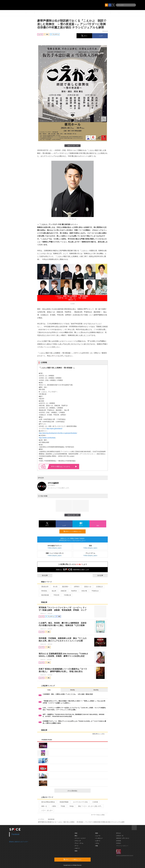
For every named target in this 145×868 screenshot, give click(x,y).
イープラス (41, 819)
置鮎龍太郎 (44, 587)
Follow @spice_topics (55, 548)
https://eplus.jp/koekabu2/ (54, 429)
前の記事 (43, 575)
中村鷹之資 (67, 595)
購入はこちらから (64, 466)
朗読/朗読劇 (44, 595)
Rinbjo (71, 806)
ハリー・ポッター (46, 810)
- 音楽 (76, 833)
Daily (49, 690)
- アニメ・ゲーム (79, 843)
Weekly (72, 690)
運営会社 (119, 833)
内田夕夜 (83, 591)
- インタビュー (99, 838)
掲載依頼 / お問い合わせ (123, 838)
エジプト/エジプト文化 (79, 802)
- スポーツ (77, 848)
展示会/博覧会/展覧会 (47, 802)
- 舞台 (76, 836)
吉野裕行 (76, 587)
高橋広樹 (63, 591)
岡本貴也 (43, 591)
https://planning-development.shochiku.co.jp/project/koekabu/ (58, 433)
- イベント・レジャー (80, 838)
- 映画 (76, 851)
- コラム (97, 843)
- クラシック (77, 841)
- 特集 (96, 846)
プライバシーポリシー (122, 846)
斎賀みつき (87, 587)
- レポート (98, 841)
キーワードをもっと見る (99, 815)
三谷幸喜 (94, 802)
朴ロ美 (54, 587)
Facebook (16, 834)
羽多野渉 (73, 591)
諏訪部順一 (65, 587)
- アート (76, 846)
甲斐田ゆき (94, 591)
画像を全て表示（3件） (72, 146)
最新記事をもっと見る (99, 734)
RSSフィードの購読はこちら (74, 531)
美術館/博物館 (63, 802)
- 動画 (96, 833)
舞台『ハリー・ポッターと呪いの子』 (89, 806)
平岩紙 (62, 806)
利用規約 (119, 843)
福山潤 (53, 591)
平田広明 (56, 595)
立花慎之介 (99, 587)
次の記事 (102, 575)
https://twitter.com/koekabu (47, 438)
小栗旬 (53, 806)
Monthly (96, 690)
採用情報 (119, 841)
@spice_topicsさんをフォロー (19, 842)
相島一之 (43, 806)
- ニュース (98, 836)
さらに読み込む (78, 791)
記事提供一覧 (120, 836)
